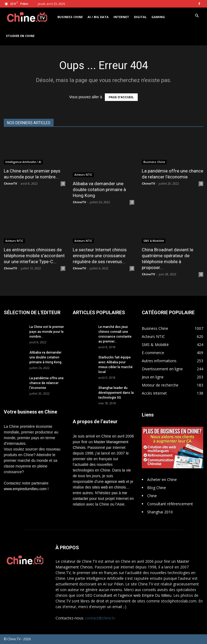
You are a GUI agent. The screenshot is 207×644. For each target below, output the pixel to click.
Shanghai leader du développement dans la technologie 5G (116, 393)
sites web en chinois (109, 487)
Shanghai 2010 (160, 512)
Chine (152, 496)
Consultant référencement (170, 504)
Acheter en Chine (162, 479)
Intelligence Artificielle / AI (23, 162)
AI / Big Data (98, 17)
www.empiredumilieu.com (25, 489)
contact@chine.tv (100, 618)
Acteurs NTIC (83, 175)
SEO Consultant (99, 595)
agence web (115, 482)
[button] (197, 16)
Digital (140, 17)
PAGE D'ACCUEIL (121, 97)
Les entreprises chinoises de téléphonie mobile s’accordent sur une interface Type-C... (34, 256)
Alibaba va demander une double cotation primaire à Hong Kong (99, 189)
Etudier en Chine (20, 36)
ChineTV (10, 183)
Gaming (158, 17)
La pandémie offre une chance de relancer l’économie (46, 383)
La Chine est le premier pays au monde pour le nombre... (47, 332)
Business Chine (70, 17)
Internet (121, 17)
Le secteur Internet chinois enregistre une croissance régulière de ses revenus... (100, 256)
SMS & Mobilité (154, 241)
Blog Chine (157, 488)
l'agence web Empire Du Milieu (145, 595)
